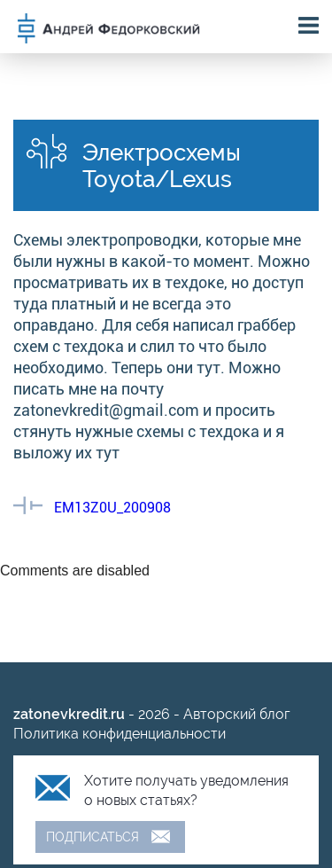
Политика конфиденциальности (120, 734)
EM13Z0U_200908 (112, 508)
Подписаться (93, 837)
